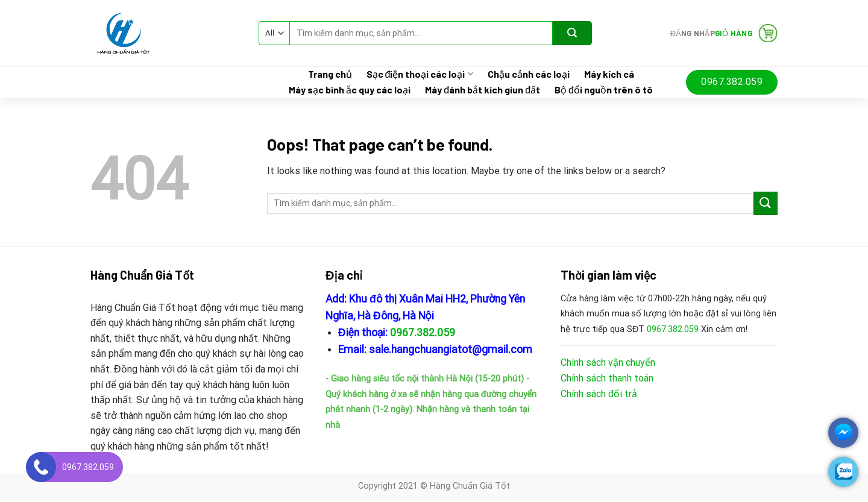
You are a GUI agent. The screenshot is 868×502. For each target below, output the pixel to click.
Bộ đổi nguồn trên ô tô (604, 90)
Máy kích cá (609, 74)
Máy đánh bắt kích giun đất (483, 90)
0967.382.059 (423, 333)
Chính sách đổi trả (599, 394)
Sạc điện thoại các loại (420, 74)
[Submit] (572, 33)
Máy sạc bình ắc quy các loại (350, 90)
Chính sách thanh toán (607, 378)
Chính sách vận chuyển (608, 362)
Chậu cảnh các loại (529, 74)
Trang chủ (330, 74)
